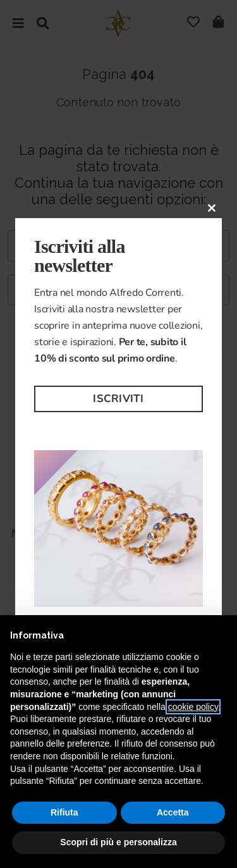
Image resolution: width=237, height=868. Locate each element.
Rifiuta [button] (64, 812)
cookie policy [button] (193, 707)
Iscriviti (118, 399)
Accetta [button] (173, 812)
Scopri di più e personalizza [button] (118, 842)
